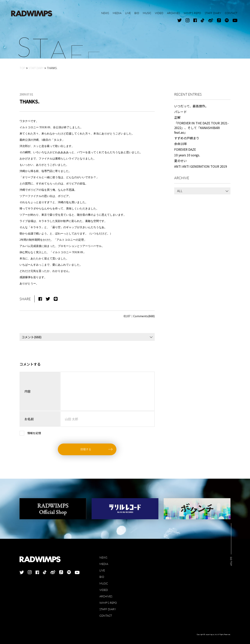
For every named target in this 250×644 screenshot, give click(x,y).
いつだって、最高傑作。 (191, 106)
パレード (180, 112)
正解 (177, 117)
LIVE (102, 570)
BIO (102, 577)
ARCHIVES (106, 596)
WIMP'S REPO (108, 603)
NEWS (103, 557)
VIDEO (104, 590)
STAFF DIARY (108, 609)
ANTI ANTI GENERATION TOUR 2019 (201, 166)
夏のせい (180, 161)
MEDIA (104, 564)
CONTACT (106, 616)
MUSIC (104, 583)
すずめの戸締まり (187, 138)
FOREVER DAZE (185, 149)
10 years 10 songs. (187, 155)
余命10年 (181, 144)
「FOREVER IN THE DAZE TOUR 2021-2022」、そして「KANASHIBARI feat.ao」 (201, 128)
